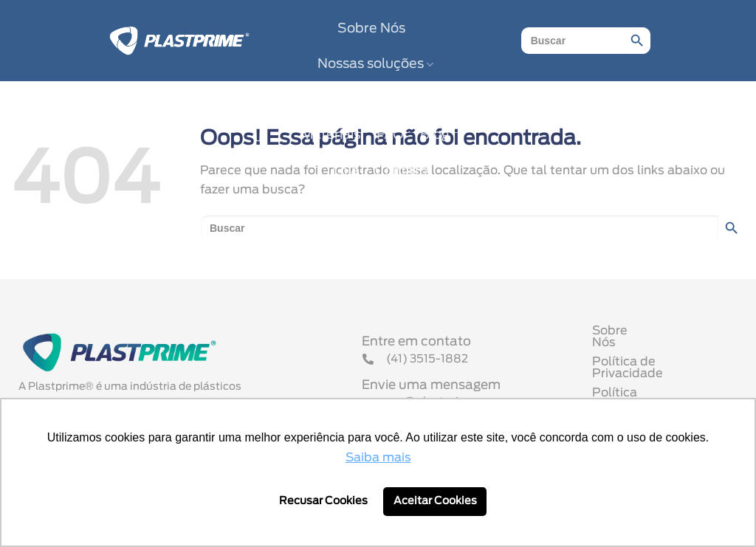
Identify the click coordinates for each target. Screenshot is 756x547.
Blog (435, 135)
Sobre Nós (371, 29)
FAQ (390, 135)
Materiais (331, 135)
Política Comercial (646, 390)
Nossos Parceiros (375, 100)
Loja (346, 171)
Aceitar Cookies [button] (435, 501)
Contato (401, 171)
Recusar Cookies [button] (323, 501)
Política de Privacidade (661, 371)
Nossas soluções (375, 65)
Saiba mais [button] (378, 458)
